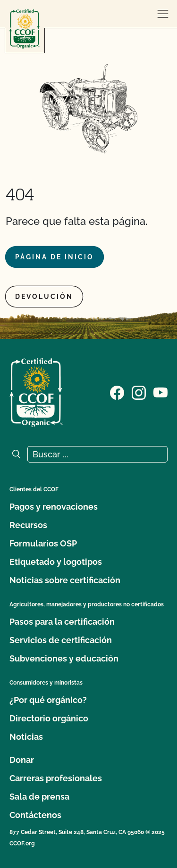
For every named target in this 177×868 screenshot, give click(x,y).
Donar (22, 760)
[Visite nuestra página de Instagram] (139, 392)
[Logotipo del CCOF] (25, 29)
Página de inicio (55, 257)
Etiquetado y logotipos (56, 562)
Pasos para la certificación (62, 622)
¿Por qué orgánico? (48, 700)
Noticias (26, 737)
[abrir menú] (163, 14)
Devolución (44, 297)
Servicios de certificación (61, 640)
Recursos (28, 525)
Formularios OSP (43, 543)
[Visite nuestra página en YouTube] (160, 392)
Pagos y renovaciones (54, 507)
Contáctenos (35, 815)
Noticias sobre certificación (65, 580)
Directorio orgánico (49, 718)
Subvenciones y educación (64, 658)
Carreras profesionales (56, 778)
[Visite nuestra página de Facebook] (117, 392)
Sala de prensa (39, 797)
